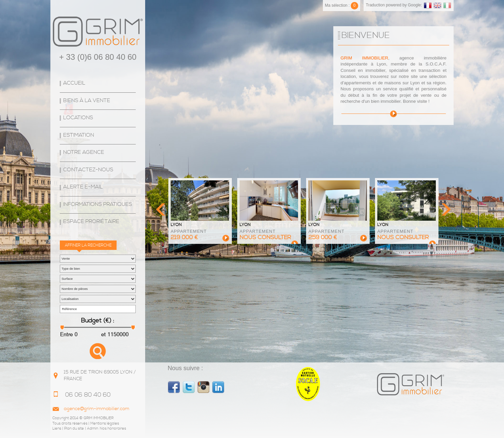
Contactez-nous (88, 170)
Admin (93, 429)
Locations (78, 118)
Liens (57, 429)
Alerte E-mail (83, 187)
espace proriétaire (91, 222)
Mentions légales (105, 424)
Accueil (74, 83)
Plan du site (74, 429)
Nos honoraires (113, 429)
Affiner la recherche (88, 245)
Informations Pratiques (98, 204)
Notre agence (84, 152)
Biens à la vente (87, 101)
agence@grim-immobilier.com (97, 409)
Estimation (79, 135)
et (103, 334)
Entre (67, 334)
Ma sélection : (342, 5)
